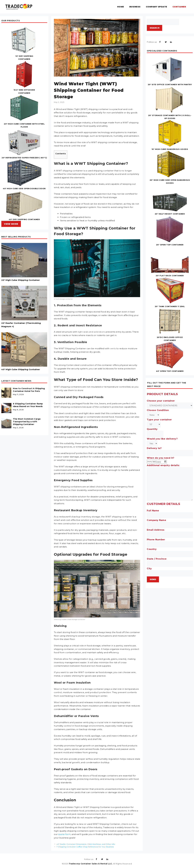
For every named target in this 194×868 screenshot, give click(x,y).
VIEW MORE (11, 224)
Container (179, 7)
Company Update (157, 7)
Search (155, 28)
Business (135, 7)
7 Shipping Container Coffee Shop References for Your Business (85, 847)
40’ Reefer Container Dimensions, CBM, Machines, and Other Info (86, 844)
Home (121, 7)
